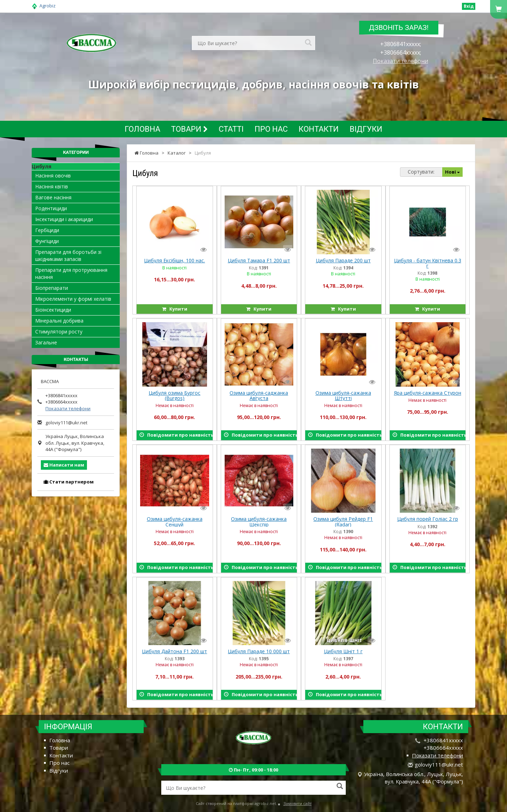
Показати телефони (400, 61)
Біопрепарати (52, 288)
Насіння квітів (52, 186)
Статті (231, 129)
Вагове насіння (53, 197)
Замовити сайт (298, 803)
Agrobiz (48, 6)
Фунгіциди (47, 241)
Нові (452, 172)
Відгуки (366, 129)
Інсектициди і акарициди (64, 219)
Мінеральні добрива (59, 321)
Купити (175, 309)
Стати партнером (69, 482)
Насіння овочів (53, 176)
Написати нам (64, 465)
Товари (189, 129)
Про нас (271, 129)
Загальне (46, 342)
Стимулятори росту (59, 332)
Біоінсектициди (53, 310)
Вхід (469, 6)
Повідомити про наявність (176, 435)
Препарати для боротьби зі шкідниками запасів (68, 255)
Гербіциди (47, 230)
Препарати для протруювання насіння (71, 273)
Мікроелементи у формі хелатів (73, 299)
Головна (142, 129)
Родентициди (51, 208)
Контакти (319, 129)
